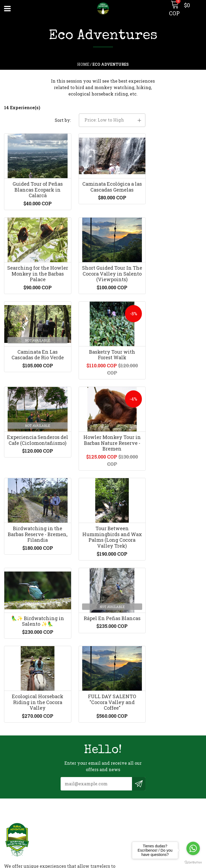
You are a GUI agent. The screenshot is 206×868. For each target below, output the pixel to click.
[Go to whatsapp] (193, 848)
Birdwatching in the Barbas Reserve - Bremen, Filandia (172, 361)
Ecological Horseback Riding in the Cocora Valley (34, 548)
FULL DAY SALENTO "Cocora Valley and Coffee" (103, 548)
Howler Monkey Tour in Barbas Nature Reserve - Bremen (103, 361)
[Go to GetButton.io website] (193, 862)
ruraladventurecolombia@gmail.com (147, 703)
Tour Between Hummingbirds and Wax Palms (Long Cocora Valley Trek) (34, 458)
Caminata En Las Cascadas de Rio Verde (103, 270)
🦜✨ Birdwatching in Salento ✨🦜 (103, 453)
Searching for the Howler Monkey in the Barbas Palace (172, 186)
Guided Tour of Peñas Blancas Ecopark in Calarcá (34, 186)
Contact (12, 785)
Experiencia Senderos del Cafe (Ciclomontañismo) (34, 361)
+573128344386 (123, 710)
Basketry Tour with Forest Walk (172, 270)
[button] (172, 115)
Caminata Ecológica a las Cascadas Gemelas (103, 183)
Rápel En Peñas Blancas (172, 453)
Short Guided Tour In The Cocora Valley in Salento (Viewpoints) (34, 273)
